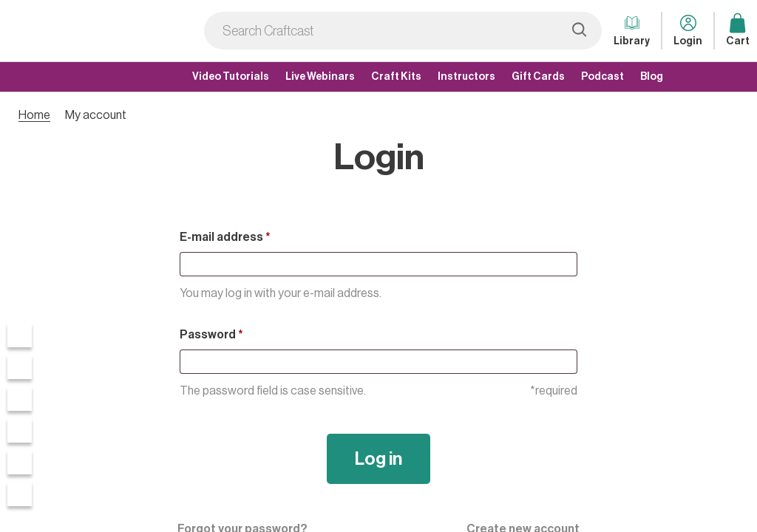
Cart (738, 29)
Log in (378, 459)
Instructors (466, 77)
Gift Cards (538, 77)
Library (632, 29)
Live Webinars (320, 77)
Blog (652, 77)
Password (211, 335)
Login (688, 29)
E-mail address (225, 237)
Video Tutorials (231, 77)
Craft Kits (396, 77)
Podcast (602, 77)
